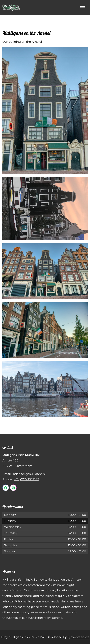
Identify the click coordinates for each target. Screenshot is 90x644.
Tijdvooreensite (78, 637)
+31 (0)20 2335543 (27, 479)
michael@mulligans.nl (29, 474)
